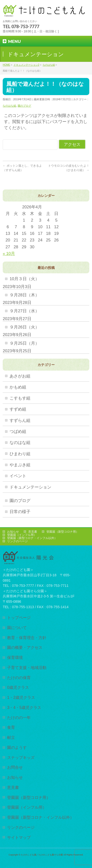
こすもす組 (20, 398)
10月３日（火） (24, 279)
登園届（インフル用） (22, 535)
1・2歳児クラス (21, 697)
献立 (11, 737)
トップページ (19, 617)
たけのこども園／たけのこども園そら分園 (42, 855)
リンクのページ (17, 541)
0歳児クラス (18, 687)
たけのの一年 (19, 717)
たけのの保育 (19, 678)
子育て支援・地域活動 (27, 667)
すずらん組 (20, 421)
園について (17, 628)
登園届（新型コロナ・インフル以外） (32, 538)
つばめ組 (18, 432)
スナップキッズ (21, 757)
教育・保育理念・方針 (27, 638)
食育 (11, 727)
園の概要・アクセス (25, 647)
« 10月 (9, 254)
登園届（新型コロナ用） (63, 532)
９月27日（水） (24, 311)
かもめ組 (18, 387)
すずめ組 (18, 409)
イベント (18, 476)
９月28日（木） (24, 295)
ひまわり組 (20, 454)
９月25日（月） (24, 343)
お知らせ (13, 532)
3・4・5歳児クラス (24, 707)
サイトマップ (19, 837)
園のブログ (24, 106)
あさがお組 (20, 376)
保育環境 (15, 657)
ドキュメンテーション (30, 487)
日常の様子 (20, 512)
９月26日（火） (24, 327)
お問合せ (15, 767)
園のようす (17, 747)
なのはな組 (9, 106)
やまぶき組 (20, 465)
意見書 (33, 532)
